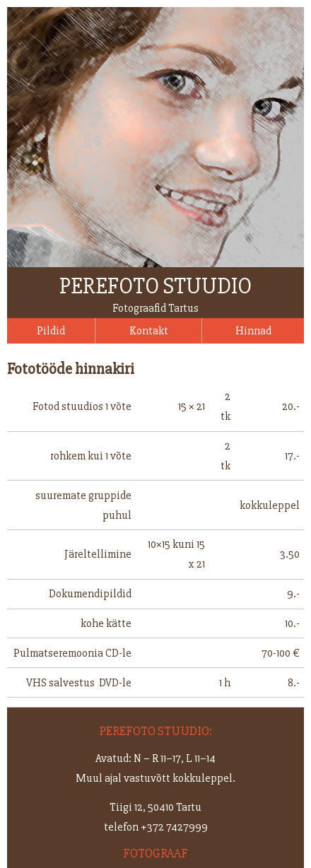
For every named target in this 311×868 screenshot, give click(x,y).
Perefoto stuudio (155, 286)
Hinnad (253, 331)
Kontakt (149, 331)
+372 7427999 (174, 827)
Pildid (51, 331)
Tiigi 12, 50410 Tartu (155, 807)
